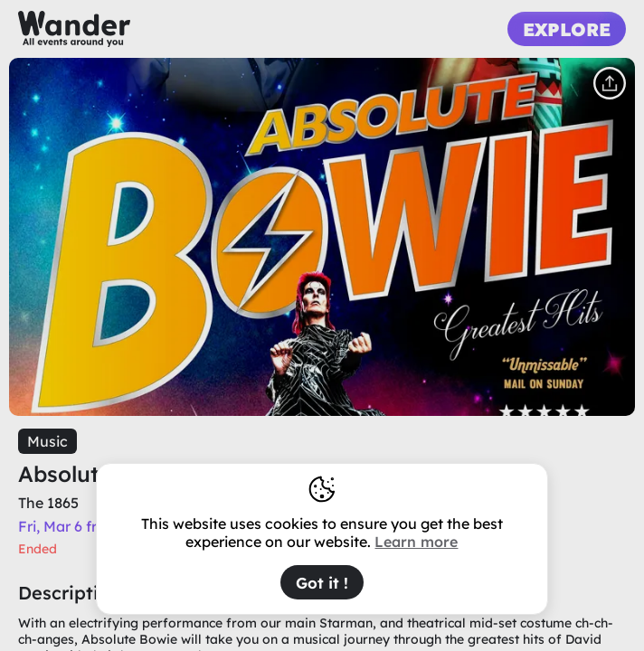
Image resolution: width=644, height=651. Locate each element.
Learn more (416, 542)
